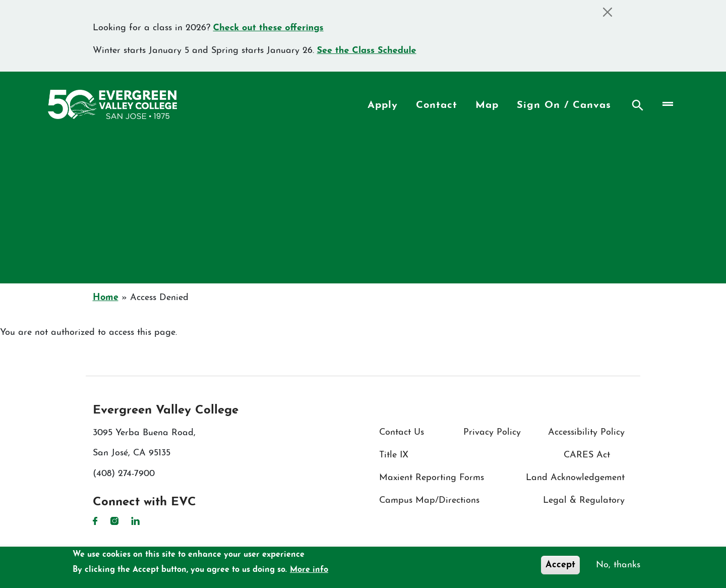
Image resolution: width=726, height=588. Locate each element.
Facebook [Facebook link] (95, 521)
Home (106, 298)
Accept (560, 565)
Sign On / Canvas (564, 105)
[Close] (608, 12)
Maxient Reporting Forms (432, 478)
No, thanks (618, 565)
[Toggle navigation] (667, 104)
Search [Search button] (638, 105)
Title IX (394, 455)
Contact (437, 105)
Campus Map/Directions (429, 501)
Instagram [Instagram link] (114, 521)
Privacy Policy (492, 432)
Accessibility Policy (586, 432)
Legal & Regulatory (584, 501)
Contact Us (402, 432)
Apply (383, 105)
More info (309, 570)
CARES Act (587, 455)
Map (487, 105)
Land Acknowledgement (575, 478)
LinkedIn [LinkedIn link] (135, 521)
